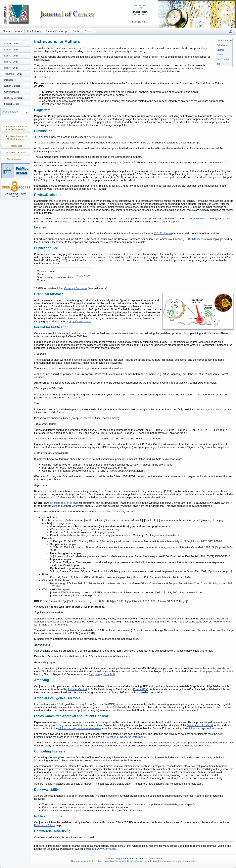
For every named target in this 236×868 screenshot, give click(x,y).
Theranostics (16, 146)
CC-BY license (163, 233)
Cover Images (12, 92)
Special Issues (12, 104)
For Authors (34, 31)
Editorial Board (12, 86)
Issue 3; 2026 (11, 56)
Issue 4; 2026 (11, 50)
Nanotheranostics (16, 159)
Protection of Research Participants (125, 737)
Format (220, 54)
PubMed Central (77, 689)
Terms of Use (188, 861)
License (220, 50)
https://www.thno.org (81, 321)
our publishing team (200, 219)
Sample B (109, 674)
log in (73, 143)
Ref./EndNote (223, 59)
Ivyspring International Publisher (127, 859)
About (18, 31)
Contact (89, 31)
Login (76, 31)
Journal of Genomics (16, 153)
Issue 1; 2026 (11, 68)
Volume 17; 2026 (13, 74)
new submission (98, 137)
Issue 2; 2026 (11, 62)
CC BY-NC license (194, 239)
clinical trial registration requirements (80, 728)
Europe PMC (141, 689)
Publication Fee (224, 41)
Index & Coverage (14, 98)
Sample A (94, 674)
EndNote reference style (64, 503)
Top (219, 64)
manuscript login (103, 174)
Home (6, 31)
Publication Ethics (44, 825)
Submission (222, 45)
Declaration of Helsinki (200, 725)
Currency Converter (76, 288)
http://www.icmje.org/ (104, 849)
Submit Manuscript (57, 31)
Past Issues (10, 80)
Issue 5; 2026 (11, 44)
